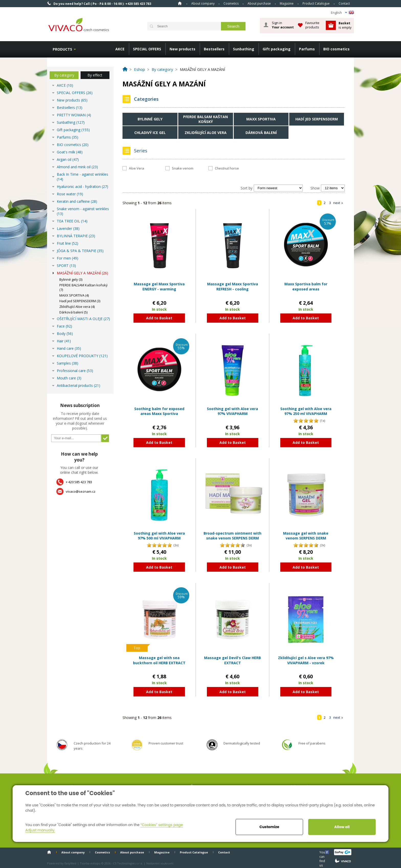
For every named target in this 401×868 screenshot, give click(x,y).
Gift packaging (277, 49)
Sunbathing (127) (71, 122)
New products (182, 49)
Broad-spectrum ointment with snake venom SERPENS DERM (232, 536)
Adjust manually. (40, 830)
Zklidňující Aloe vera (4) (77, 307)
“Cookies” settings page (162, 825)
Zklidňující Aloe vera (206, 133)
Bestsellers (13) (70, 108)
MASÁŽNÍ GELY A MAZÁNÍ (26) (82, 273)
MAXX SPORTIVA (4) (74, 295)
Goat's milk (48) (70, 152)
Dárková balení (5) (73, 312)
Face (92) (64, 326)
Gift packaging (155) (73, 130)
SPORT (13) (66, 266)
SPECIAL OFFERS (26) (75, 93)
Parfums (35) (68, 137)
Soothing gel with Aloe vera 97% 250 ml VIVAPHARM (306, 411)
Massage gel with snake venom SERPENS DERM (306, 536)
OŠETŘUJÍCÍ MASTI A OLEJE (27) (83, 319)
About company (203, 3)
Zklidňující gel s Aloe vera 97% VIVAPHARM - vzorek (306, 660)
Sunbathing (244, 49)
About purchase (259, 3)
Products (62, 49)
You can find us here (323, 852)
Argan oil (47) (68, 159)
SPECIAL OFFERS (147, 49)
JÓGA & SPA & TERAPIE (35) (80, 251)
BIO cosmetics (336, 49)
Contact (344, 3)
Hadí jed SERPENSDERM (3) (80, 301)
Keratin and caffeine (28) (77, 201)
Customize (269, 827)
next (337, 203)
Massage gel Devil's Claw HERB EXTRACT (232, 660)
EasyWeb (70, 863)
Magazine (287, 3)
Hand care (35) (69, 348)
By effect (95, 75)
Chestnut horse (227, 168)
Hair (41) (64, 341)
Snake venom (183, 168)
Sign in (283, 25)
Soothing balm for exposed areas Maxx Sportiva (159, 411)
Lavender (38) (68, 228)
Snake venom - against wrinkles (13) (83, 211)
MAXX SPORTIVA (261, 119)
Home (180, 3)
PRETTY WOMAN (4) (74, 115)
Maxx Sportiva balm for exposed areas (306, 286)
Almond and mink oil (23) (77, 167)
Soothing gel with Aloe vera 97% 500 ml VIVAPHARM (159, 536)
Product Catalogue (316, 3)
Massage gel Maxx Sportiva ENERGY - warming (159, 286)
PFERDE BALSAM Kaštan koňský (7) (83, 287)
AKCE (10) (65, 85)
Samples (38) (68, 363)
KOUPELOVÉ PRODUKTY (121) (82, 356)
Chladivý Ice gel (150, 133)
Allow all (342, 827)
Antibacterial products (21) (79, 385)
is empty (345, 25)
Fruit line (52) (68, 243)
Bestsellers (214, 49)
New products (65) (72, 100)
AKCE (120, 49)
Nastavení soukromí (160, 863)
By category (64, 75)
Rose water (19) (70, 194)
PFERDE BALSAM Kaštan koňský (205, 119)
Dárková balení (261, 133)
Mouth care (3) (69, 378)
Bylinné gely (150, 119)
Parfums (307, 49)
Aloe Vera (136, 168)
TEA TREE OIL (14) (72, 221)
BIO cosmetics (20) (73, 145)
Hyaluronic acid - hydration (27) (82, 187)
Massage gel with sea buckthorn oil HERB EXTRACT (159, 660)
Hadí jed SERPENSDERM (317, 119)
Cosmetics (231, 3)
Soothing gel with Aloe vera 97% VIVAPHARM (232, 411)
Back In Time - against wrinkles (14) (82, 177)
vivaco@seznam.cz (81, 491)
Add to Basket (159, 318)
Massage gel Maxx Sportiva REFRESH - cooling (233, 286)
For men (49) (68, 258)
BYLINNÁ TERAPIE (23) (76, 236)
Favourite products (312, 25)
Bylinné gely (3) (71, 279)
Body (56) (65, 334)
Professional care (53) (75, 371)
